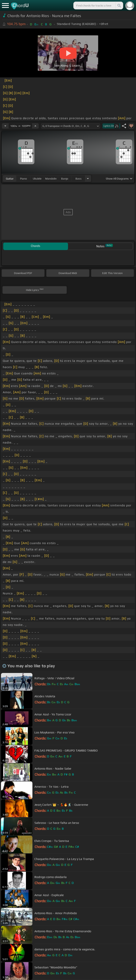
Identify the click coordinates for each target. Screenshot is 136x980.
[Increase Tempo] (35, 126)
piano (23, 179)
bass (79, 179)
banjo (65, 179)
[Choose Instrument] (88, 178)
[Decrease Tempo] (5, 126)
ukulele (37, 179)
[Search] (119, 6)
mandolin (51, 179)
